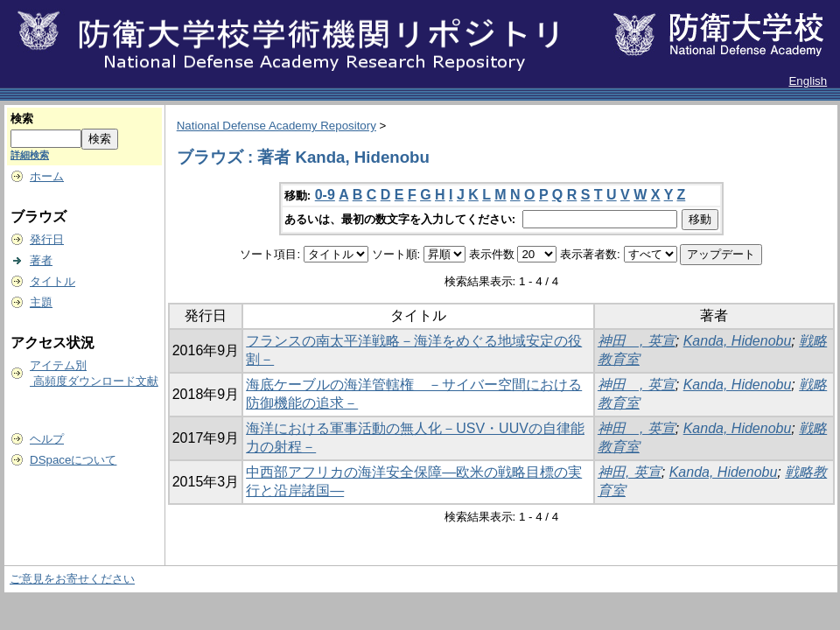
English (808, 81)
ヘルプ (47, 439)
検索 (22, 119)
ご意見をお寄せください (72, 579)
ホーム (47, 176)
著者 (41, 260)
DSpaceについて (73, 460)
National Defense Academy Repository (276, 126)
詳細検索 (30, 155)
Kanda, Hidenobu (738, 341)
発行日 (47, 239)
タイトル (52, 281)
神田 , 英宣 (637, 341)
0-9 (325, 195)
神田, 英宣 (630, 472)
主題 (41, 302)
